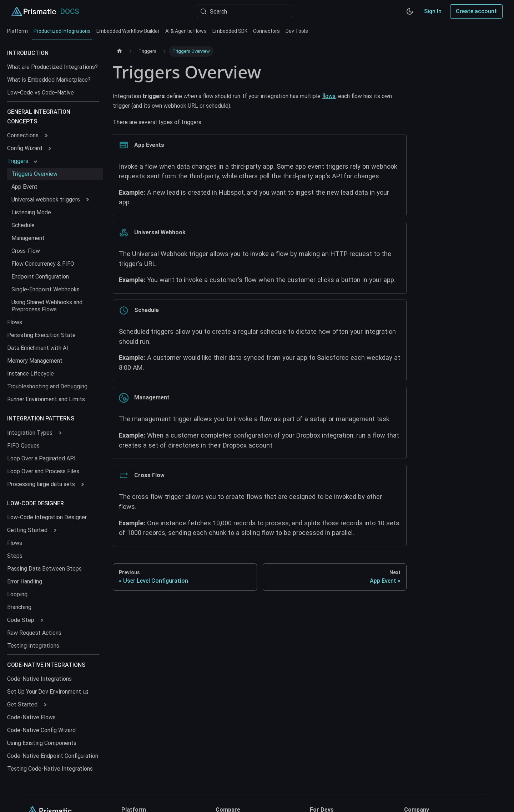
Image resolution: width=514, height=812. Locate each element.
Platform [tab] (17, 31)
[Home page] (120, 51)
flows (329, 96)
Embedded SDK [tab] (230, 31)
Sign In (433, 11)
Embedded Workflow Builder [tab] (128, 31)
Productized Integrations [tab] (62, 34)
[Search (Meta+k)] (245, 11)
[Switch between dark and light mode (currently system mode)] (410, 11)
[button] (27, 136)
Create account (476, 11)
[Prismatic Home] (34, 11)
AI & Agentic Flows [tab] (186, 31)
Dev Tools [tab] (297, 31)
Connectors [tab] (266, 31)
